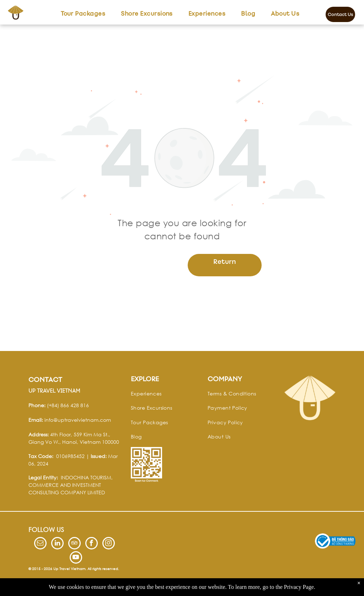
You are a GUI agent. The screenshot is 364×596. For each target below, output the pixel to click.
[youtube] (76, 558)
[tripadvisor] (74, 544)
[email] (40, 544)
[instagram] (109, 544)
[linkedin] (57, 544)
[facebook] (92, 544)
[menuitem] (83, 14)
